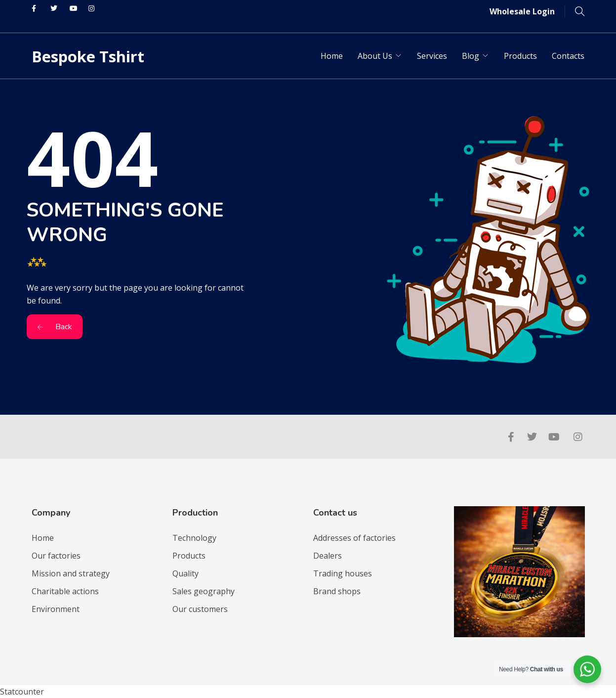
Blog (471, 56)
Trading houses (343, 573)
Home (332, 56)
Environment (56, 609)
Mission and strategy (71, 573)
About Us (375, 56)
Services (432, 56)
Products (520, 56)
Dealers (328, 556)
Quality (185, 573)
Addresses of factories (354, 538)
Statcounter (22, 692)
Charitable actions (65, 591)
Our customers (200, 609)
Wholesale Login (522, 11)
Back (55, 327)
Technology (194, 538)
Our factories (56, 556)
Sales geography (204, 591)
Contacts (568, 56)
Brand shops (337, 591)
